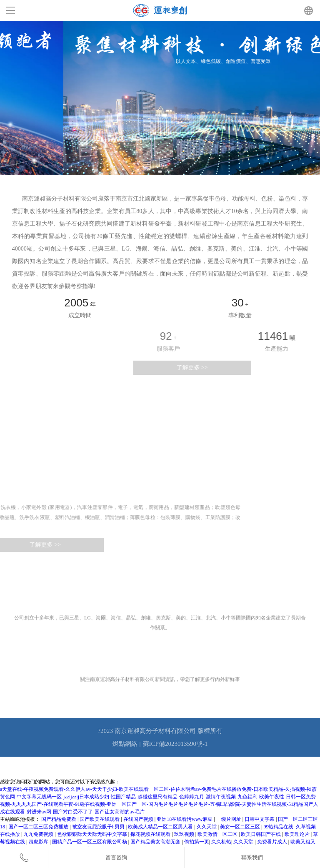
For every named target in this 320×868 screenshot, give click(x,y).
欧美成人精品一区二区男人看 (161, 827)
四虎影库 (39, 842)
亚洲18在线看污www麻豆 (185, 819)
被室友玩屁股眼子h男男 (99, 827)
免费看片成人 (273, 842)
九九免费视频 (39, 834)
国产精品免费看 (59, 819)
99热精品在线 (278, 827)
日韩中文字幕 (260, 819)
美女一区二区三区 (241, 827)
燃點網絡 (125, 744)
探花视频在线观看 (151, 834)
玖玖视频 (185, 834)
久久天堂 (207, 827)
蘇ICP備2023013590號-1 (175, 744)
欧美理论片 (298, 834)
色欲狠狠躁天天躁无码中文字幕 (93, 834)
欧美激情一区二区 (218, 834)
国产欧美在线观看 (100, 819)
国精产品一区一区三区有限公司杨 (90, 842)
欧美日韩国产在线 (261, 834)
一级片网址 (229, 819)
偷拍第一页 (197, 842)
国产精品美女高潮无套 (156, 842)
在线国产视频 (139, 819)
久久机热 (221, 842)
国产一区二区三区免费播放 (39, 827)
